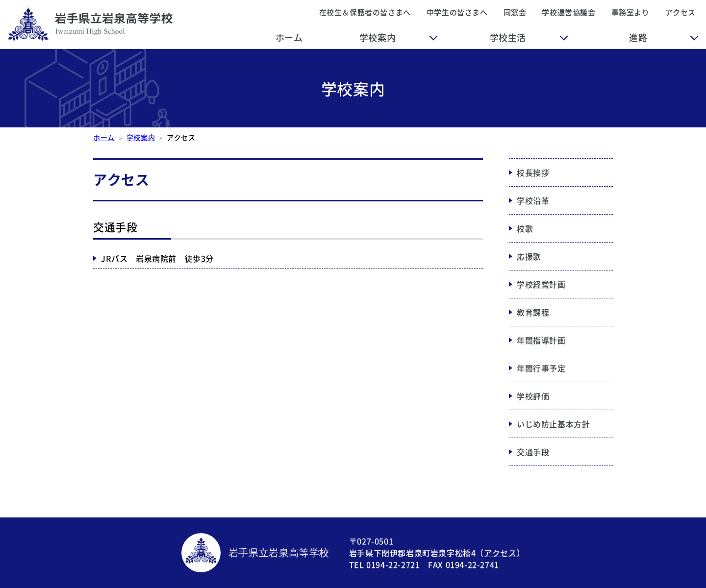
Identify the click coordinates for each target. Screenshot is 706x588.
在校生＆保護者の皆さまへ (365, 12)
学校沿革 (533, 200)
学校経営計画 (541, 284)
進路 (638, 37)
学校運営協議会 (568, 12)
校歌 (525, 228)
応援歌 (529, 256)
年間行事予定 (541, 368)
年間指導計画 (541, 340)
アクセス (681, 12)
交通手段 (533, 452)
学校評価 (533, 396)
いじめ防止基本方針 (553, 424)
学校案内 (378, 37)
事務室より (630, 12)
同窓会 (515, 12)
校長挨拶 (533, 172)
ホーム (289, 37)
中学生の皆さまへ (457, 12)
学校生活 (508, 37)
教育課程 (533, 312)
